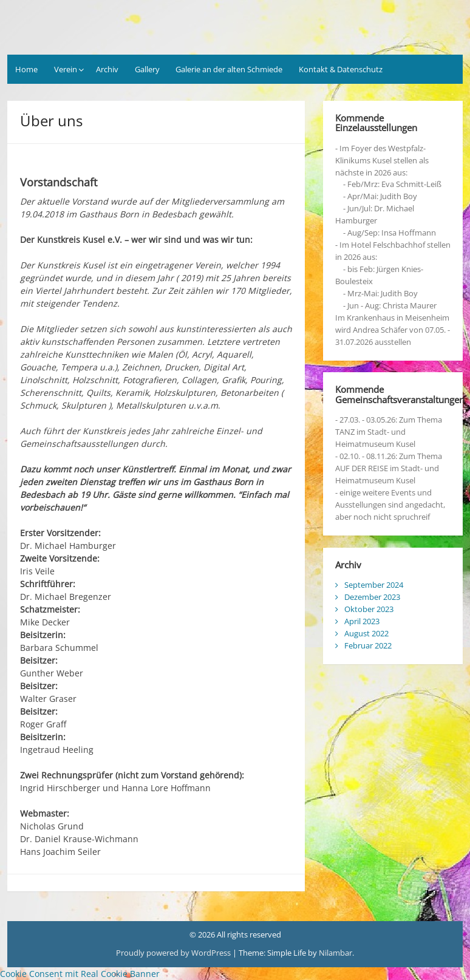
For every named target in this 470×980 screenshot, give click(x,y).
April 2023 (362, 621)
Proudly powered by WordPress (173, 953)
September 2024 (374, 585)
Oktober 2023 (369, 609)
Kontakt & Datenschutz (341, 69)
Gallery (147, 69)
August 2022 (366, 633)
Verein (66, 69)
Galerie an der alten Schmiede (229, 69)
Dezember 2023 (372, 597)
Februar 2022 (368, 645)
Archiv (107, 69)
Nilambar (335, 953)
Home (26, 69)
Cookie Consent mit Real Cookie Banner (80, 974)
